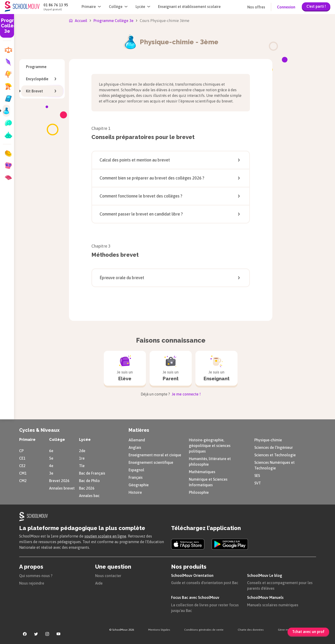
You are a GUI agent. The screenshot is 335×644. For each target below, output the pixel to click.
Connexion (286, 7)
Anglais (135, 447)
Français (136, 477)
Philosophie (199, 492)
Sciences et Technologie (275, 455)
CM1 (23, 473)
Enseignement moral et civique (155, 455)
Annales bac (89, 496)
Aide (99, 583)
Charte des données (251, 630)
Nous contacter (108, 576)
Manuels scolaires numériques (273, 605)
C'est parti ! (316, 6)
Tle (82, 466)
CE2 (22, 466)
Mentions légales (159, 630)
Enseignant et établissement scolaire (189, 7)
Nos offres (256, 7)
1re (82, 458)
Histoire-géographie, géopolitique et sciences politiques (210, 446)
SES (257, 476)
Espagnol (136, 470)
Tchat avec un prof (308, 632)
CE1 (22, 458)
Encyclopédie (42, 79)
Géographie (139, 485)
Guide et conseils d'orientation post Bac (205, 583)
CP (21, 451)
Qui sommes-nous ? (36, 576)
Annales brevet (62, 488)
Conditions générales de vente (204, 630)
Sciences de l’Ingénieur (274, 447)
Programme (36, 67)
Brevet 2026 (59, 481)
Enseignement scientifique (151, 462)
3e (51, 473)
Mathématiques (202, 472)
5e (51, 458)
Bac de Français (92, 473)
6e (51, 451)
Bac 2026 (87, 488)
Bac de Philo (89, 481)
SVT (258, 483)
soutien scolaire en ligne (105, 536)
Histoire (135, 492)
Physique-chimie (268, 440)
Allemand (137, 440)
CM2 (23, 481)
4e (51, 466)
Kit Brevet (40, 91)
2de (82, 451)
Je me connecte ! (186, 394)
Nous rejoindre (32, 583)
